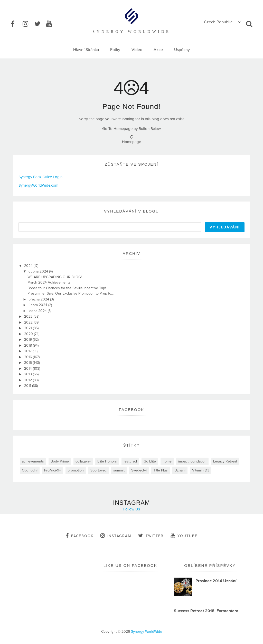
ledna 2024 (38, 311)
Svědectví (139, 470)
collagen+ (83, 461)
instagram (116, 536)
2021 (29, 328)
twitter (151, 536)
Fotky (115, 50)
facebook (80, 536)
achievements (33, 461)
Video (137, 50)
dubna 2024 (39, 271)
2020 (29, 334)
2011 (28, 386)
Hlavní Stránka (86, 50)
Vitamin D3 (201, 470)
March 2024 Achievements (49, 282)
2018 (29, 345)
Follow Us (132, 509)
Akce (158, 50)
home (167, 461)
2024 (29, 266)
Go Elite (150, 461)
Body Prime (60, 461)
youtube (184, 536)
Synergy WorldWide (147, 632)
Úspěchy (182, 50)
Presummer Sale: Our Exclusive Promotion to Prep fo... (71, 293)
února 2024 (38, 305)
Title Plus (161, 470)
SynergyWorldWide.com (38, 185)
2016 (29, 357)
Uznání (180, 470)
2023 (29, 316)
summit (119, 470)
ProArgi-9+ (53, 470)
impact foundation (192, 461)
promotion (76, 470)
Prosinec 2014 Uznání (216, 581)
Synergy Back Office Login (40, 177)
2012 (29, 380)
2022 (29, 322)
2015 (29, 363)
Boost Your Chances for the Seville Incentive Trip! (67, 288)
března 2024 (39, 299)
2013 (29, 374)
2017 (28, 351)
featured (130, 461)
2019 (29, 340)
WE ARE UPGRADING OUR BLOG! (55, 277)
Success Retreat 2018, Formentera (206, 611)
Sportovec (98, 470)
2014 (29, 369)
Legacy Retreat (225, 461)
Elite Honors (107, 461)
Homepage (131, 142)
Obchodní (30, 470)
